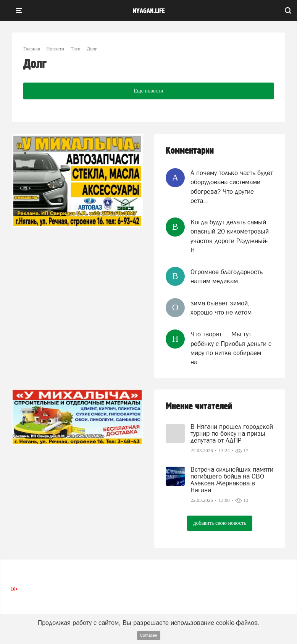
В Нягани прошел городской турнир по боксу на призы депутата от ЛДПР (232, 433)
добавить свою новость (220, 523)
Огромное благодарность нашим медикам (227, 276)
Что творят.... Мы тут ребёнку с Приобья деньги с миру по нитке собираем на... (231, 348)
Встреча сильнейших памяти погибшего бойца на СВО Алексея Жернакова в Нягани (232, 480)
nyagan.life (149, 11)
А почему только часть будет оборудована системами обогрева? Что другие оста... (232, 187)
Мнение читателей (199, 406)
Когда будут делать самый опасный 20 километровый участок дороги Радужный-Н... (230, 236)
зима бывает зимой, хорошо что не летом (221, 308)
